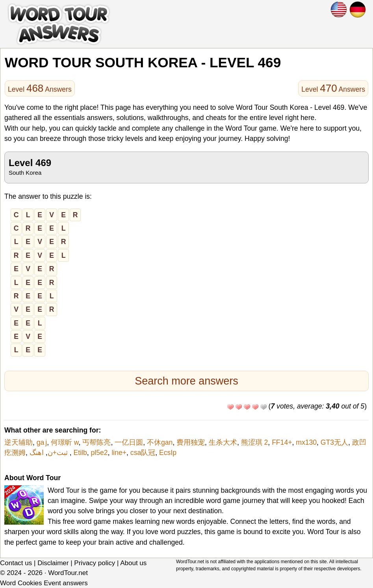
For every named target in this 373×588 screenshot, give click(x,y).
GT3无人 (334, 442)
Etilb (80, 453)
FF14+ (282, 442)
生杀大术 (223, 442)
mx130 (306, 442)
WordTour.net (68, 573)
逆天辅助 (19, 442)
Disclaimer (53, 563)
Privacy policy (95, 563)
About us (133, 563)
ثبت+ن (58, 453)
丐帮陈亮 (96, 442)
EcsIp (168, 453)
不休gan (160, 442)
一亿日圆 (129, 442)
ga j (42, 442)
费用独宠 (191, 442)
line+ (119, 453)
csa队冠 (143, 453)
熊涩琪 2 (255, 442)
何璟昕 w (65, 442)
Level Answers (40, 88)
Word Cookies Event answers (44, 583)
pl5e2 (99, 453)
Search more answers (186, 381)
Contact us (16, 563)
